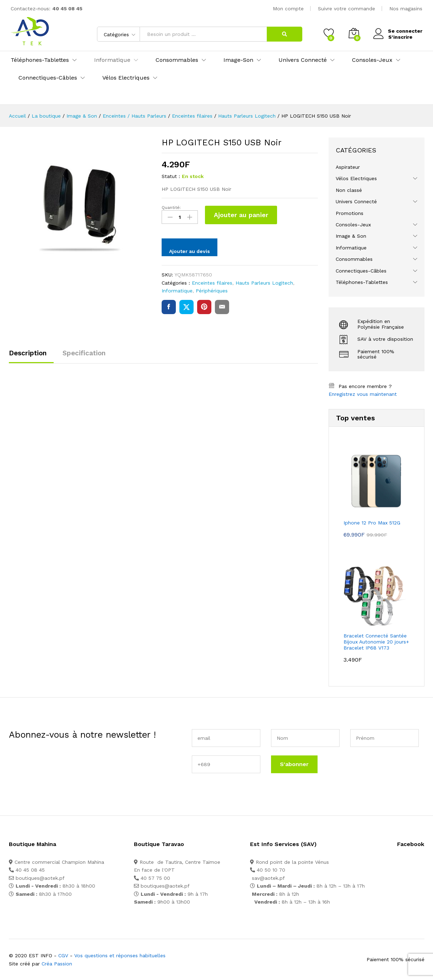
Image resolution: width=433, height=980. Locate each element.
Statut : (171, 176)
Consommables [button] (177, 60)
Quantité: (171, 208)
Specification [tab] (84, 353)
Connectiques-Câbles (361, 271)
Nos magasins (406, 9)
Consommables (354, 259)
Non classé (349, 190)
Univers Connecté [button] (303, 60)
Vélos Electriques (356, 178)
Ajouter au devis (190, 251)
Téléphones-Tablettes (362, 282)
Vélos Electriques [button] (126, 78)
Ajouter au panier (241, 215)
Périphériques (212, 291)
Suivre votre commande (347, 9)
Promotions (350, 213)
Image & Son (351, 236)
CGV (63, 955)
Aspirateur (348, 167)
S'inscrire (400, 37)
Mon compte (288, 9)
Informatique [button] (112, 60)
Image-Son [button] (238, 60)
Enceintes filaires (212, 283)
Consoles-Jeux (353, 225)
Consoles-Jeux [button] (372, 60)
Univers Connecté (356, 201)
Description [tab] (28, 353)
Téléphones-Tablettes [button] (40, 60)
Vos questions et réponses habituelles (120, 955)
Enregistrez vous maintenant (363, 394)
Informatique (177, 291)
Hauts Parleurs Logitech (264, 283)
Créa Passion (57, 964)
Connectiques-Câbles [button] (48, 78)
